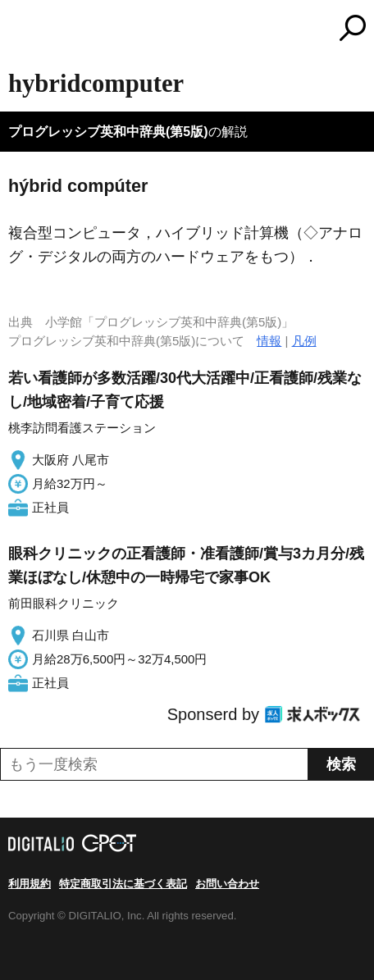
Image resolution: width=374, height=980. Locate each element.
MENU (21, 30)
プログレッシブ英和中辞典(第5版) (108, 132)
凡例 (304, 341)
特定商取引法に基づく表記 (123, 884)
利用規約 (30, 884)
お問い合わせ (227, 884)
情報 (269, 341)
